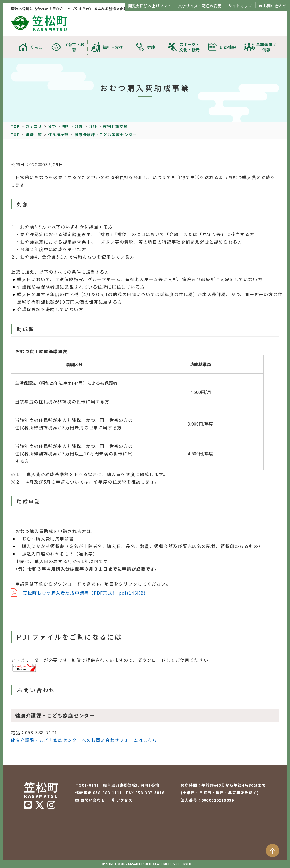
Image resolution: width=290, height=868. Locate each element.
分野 (52, 126)
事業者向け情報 (266, 47)
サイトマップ (240, 6)
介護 (93, 126)
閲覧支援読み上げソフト (150, 6)
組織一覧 (34, 135)
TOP (15, 126)
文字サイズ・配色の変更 (200, 6)
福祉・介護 (113, 47)
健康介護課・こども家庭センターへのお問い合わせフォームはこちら (84, 740)
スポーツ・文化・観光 (189, 47)
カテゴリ (34, 126)
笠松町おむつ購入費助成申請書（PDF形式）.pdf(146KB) (84, 593)
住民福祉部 (58, 135)
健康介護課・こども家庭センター (106, 135)
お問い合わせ (275, 6)
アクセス (124, 800)
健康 (151, 47)
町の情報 (228, 47)
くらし (36, 47)
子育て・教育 (74, 47)
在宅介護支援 (115, 126)
